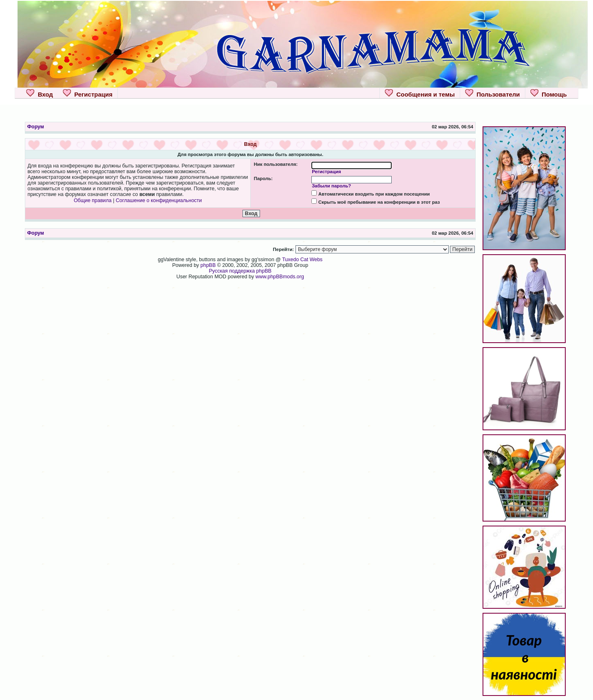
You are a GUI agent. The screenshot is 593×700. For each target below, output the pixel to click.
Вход (39, 93)
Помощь (549, 93)
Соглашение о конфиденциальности (159, 200)
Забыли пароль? (331, 186)
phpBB (208, 265)
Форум (35, 127)
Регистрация (88, 93)
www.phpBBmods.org (280, 277)
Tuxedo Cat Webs (302, 260)
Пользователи (493, 93)
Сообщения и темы (420, 93)
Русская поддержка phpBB (240, 271)
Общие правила (93, 200)
